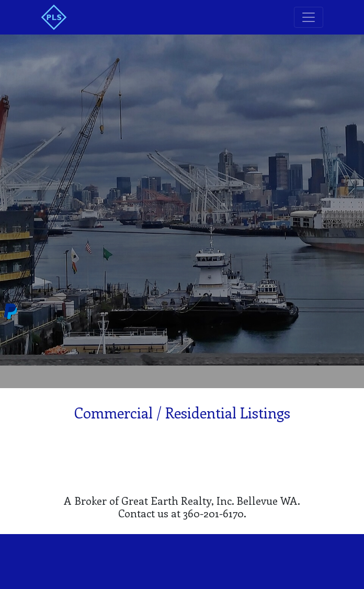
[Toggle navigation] (309, 17)
